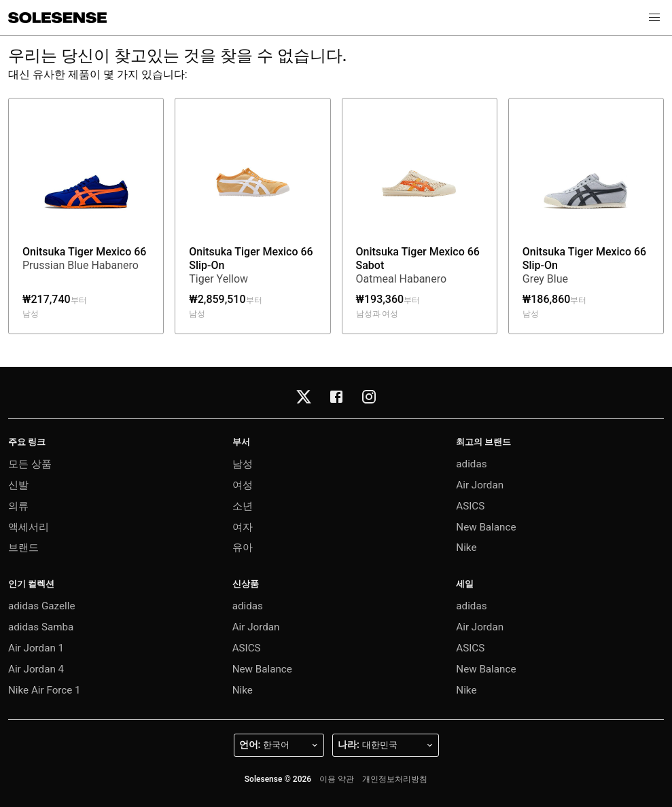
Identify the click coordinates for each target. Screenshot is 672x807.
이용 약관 (337, 779)
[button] (654, 18)
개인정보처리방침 (395, 779)
